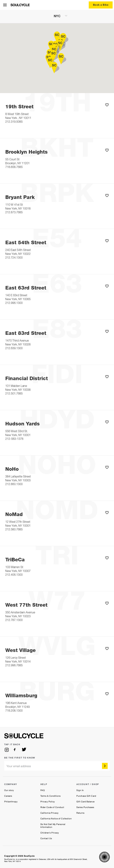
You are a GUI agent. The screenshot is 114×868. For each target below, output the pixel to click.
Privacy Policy (48, 802)
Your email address (19, 766)
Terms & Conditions (51, 796)
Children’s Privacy (50, 833)
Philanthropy (11, 802)
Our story (9, 790)
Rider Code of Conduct (52, 807)
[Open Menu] (5, 5)
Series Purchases (85, 807)
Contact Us (46, 838)
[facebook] (15, 750)
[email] (57, 766)
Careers (8, 796)
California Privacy (49, 813)
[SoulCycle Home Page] (20, 5)
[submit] (105, 766)
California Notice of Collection (56, 819)
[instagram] (7, 750)
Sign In (80, 790)
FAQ (43, 790)
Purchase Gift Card (86, 796)
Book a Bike (101, 5)
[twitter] (24, 750)
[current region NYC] (57, 16)
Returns (80, 813)
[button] (108, 105)
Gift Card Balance (85, 802)
